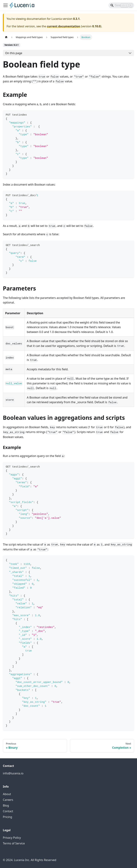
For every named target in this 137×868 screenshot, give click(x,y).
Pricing (7, 817)
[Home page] (6, 37)
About (7, 794)
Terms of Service (14, 843)
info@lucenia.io (13, 773)
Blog (6, 805)
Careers (8, 800)
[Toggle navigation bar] (6, 5)
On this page (14, 53)
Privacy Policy (12, 838)
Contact (8, 811)
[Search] (121, 5)
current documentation (63, 26)
